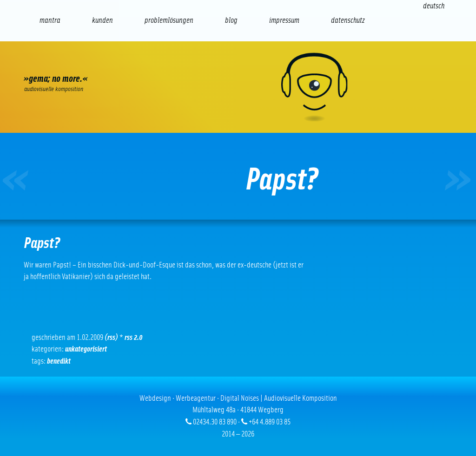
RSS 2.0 (134, 337)
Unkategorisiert (86, 349)
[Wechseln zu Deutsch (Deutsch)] (434, 6)
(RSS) (111, 337)
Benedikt (59, 361)
